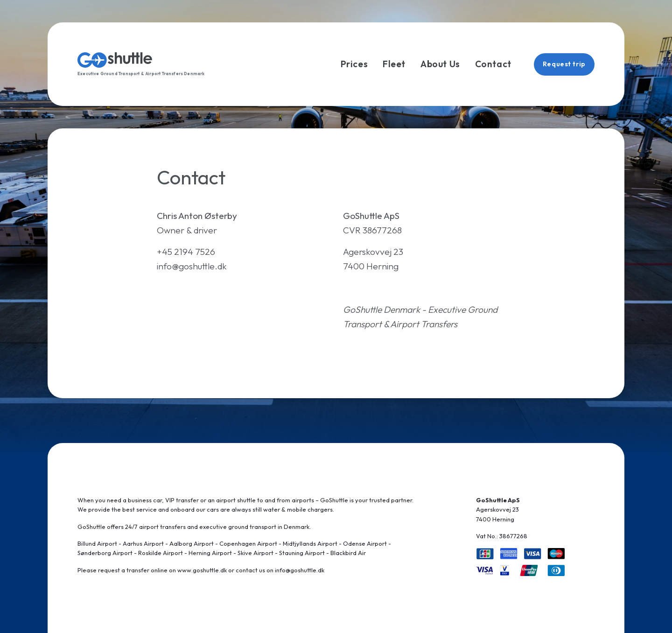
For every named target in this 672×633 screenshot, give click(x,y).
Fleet (394, 64)
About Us (440, 64)
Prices (354, 64)
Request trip (564, 64)
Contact (493, 64)
